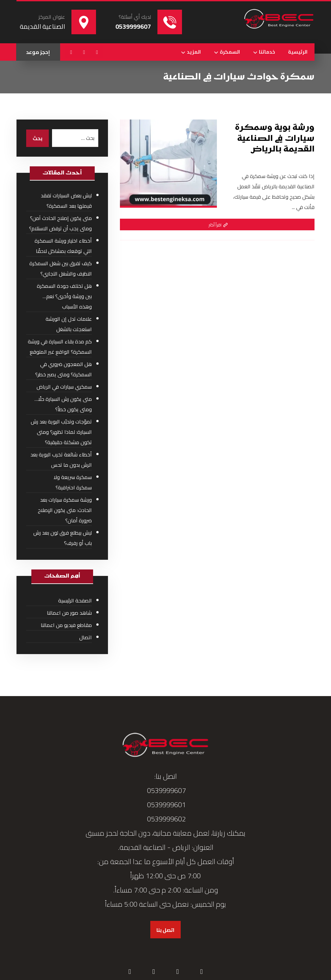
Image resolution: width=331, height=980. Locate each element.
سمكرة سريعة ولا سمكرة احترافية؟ (73, 482)
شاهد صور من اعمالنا (69, 613)
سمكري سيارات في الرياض (64, 387)
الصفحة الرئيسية (75, 600)
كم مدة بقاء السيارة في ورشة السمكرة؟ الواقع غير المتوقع (60, 347)
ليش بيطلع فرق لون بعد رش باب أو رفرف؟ (63, 538)
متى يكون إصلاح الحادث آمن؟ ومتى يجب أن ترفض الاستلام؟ (60, 223)
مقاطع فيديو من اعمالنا (66, 625)
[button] (97, 52)
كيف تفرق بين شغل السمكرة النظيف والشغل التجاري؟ (61, 268)
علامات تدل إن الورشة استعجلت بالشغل (69, 324)
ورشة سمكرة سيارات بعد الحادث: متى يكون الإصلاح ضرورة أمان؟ (65, 510)
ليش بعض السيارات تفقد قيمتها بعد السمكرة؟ (66, 201)
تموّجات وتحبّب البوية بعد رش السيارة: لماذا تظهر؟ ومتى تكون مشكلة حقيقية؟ (61, 432)
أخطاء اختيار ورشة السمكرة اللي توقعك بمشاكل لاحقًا (63, 246)
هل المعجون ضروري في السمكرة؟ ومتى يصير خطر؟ (64, 369)
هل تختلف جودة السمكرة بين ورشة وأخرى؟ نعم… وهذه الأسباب (64, 296)
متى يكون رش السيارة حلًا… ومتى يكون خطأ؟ (63, 404)
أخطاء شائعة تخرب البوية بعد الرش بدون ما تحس (61, 460)
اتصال (85, 637)
